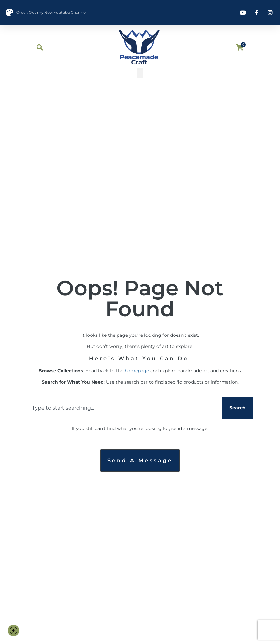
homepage (137, 371)
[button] (140, 73)
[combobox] (123, 408)
